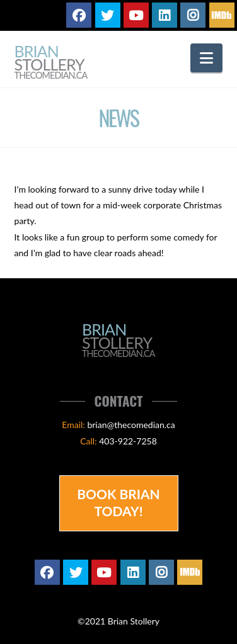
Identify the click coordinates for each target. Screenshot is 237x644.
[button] (206, 58)
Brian (51, 63)
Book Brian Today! (118, 502)
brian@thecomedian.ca (131, 425)
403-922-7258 (128, 441)
